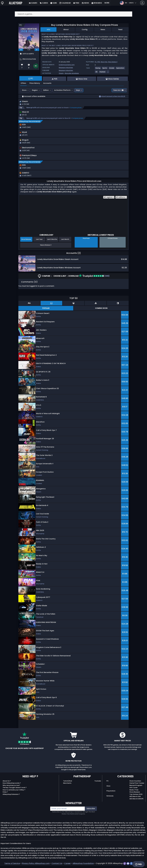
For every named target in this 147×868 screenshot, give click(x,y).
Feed (120, 30)
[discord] (128, 865)
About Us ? (7, 783)
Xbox (108, 788)
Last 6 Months (52, 241)
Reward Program (136, 787)
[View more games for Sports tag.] (105, 69)
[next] (37, 50)
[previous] (21, 50)
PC (108, 783)
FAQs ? (5, 794)
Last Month (65, 241)
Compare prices (76, 108)
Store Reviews (135, 794)
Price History (35, 83)
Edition (46, 90)
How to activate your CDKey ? (14, 792)
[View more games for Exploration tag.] (120, 69)
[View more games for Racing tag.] (98, 69)
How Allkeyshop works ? (12, 785)
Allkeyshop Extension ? (11, 796)
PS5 (99, 62)
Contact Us (57, 865)
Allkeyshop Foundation (83, 865)
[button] (95, 135)
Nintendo (110, 798)
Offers (23, 83)
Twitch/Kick (68, 783)
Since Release (26, 241)
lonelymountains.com (67, 65)
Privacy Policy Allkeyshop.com (36, 865)
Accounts (47, 83)
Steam (61, 73)
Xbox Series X (113, 62)
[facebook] (132, 865)
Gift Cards (133, 790)
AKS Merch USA (135, 799)
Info (49, 30)
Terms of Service (12, 865)
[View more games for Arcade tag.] (112, 69)
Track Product (46, 247)
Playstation (111, 793)
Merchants (67, 785)
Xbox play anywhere (72, 73)
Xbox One (104, 62)
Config (85, 30)
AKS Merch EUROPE (136, 801)
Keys (78, 90)
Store (24, 90)
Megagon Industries (66, 68)
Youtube (98, 783)
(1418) (94, 278)
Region (35, 90)
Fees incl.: (118, 90)
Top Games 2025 (136, 796)
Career (67, 865)
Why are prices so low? (11, 787)
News (103, 30)
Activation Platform (62, 90)
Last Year (39, 241)
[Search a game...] (73, 14)
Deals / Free (134, 792)
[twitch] (125, 865)
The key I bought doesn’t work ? (15, 790)
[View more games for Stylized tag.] (102, 73)
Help (138, 864)
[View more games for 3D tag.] (97, 73)
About (66, 30)
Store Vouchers (135, 783)
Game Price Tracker (137, 785)
